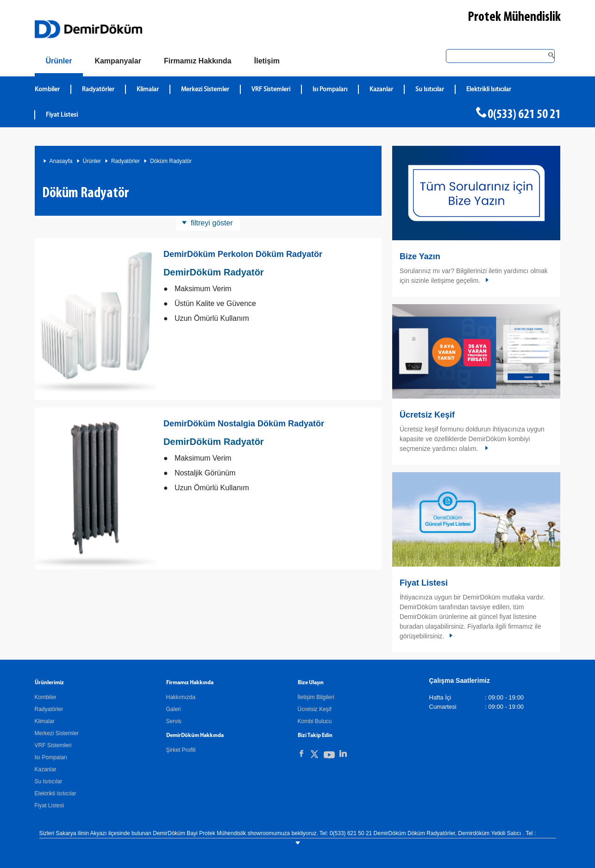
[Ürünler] (59, 63)
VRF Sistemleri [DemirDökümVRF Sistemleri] (271, 90)
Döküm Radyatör (171, 161)
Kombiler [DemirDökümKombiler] (47, 90)
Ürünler (92, 161)
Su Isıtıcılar (49, 781)
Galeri (174, 709)
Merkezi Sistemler (57, 733)
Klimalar (45, 721)
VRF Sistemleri (53, 745)
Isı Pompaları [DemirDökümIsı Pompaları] (330, 90)
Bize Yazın (420, 256)
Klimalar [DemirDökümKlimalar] (148, 90)
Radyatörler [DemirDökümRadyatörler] (98, 90)
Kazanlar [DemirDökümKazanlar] (381, 90)
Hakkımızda (181, 697)
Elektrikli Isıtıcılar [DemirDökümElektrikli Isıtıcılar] (489, 90)
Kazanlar (46, 769)
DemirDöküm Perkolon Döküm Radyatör (243, 254)
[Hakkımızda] (198, 61)
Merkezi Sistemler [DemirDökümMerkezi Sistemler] (205, 90)
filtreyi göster (212, 223)
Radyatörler (125, 161)
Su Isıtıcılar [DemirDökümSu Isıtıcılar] (430, 90)
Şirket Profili (181, 750)
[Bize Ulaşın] (267, 61)
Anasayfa (61, 161)
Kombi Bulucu (315, 721)
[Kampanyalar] (118, 61)
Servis (174, 721)
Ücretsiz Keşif (427, 415)
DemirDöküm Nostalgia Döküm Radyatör (244, 424)
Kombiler (46, 697)
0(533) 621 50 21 (524, 115)
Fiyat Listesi (62, 115)
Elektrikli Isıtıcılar (56, 793)
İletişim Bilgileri (316, 697)
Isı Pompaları (51, 757)
